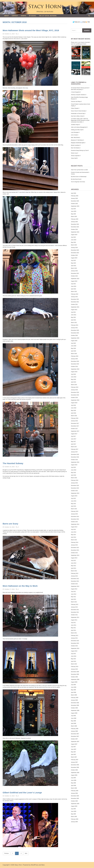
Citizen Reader (75, 108)
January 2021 (74, 328)
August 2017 (74, 434)
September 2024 (75, 232)
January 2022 (74, 297)
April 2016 (74, 475)
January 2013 (74, 576)
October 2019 (74, 367)
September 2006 (75, 773)
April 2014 (74, 537)
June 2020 (74, 346)
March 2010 (74, 664)
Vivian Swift (74, 158)
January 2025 (74, 222)
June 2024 (74, 240)
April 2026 (74, 193)
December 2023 (75, 250)
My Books (33, 16)
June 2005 (74, 811)
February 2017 (75, 449)
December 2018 (75, 392)
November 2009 (75, 674)
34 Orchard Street (75, 88)
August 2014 (74, 527)
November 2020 (75, 333)
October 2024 (74, 229)
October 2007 (74, 739)
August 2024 (74, 235)
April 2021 (74, 320)
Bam (43, 865)
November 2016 (75, 457)
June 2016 (74, 470)
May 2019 (73, 379)
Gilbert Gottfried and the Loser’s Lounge (22, 793)
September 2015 (75, 493)
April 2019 (74, 382)
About (6, 16)
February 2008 (75, 729)
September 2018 (75, 400)
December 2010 (75, 641)
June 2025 (74, 211)
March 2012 (74, 602)
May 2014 (73, 535)
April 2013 (74, 568)
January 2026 (74, 198)
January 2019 (74, 390)
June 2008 (74, 718)
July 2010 (73, 654)
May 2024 (73, 242)
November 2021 (75, 302)
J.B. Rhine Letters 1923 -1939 (78, 119)
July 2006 (73, 778)
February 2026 (75, 196)
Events (23, 16)
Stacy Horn (18, 865)
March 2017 (74, 447)
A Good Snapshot (75, 92)
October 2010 (74, 646)
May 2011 (73, 628)
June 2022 (74, 286)
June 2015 (74, 501)
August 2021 (74, 310)
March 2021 (74, 323)
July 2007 (73, 747)
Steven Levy (74, 153)
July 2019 (73, 374)
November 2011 (75, 612)
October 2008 (74, 708)
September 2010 (75, 648)
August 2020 (74, 341)
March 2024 (74, 245)
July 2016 (73, 467)
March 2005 (74, 817)
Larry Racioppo (75, 132)
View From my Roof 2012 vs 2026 (79, 170)
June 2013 (74, 563)
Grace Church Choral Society (78, 111)
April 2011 (74, 630)
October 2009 (74, 677)
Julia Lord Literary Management (79, 127)
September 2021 (75, 307)
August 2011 (74, 620)
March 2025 (74, 217)
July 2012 (73, 592)
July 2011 (73, 623)
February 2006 (75, 791)
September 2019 (75, 369)
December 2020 (75, 330)
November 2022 (75, 273)
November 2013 (75, 550)
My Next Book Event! (76, 179)
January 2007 (74, 762)
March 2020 (74, 354)
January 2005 (74, 822)
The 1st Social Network (48, 16)
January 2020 (74, 359)
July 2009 (73, 685)
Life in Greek (74, 135)
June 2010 (74, 656)
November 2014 (75, 519)
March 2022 (74, 292)
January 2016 (74, 483)
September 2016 (75, 462)
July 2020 (73, 343)
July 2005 (73, 809)
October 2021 (74, 304)
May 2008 (73, 721)
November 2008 (75, 705)
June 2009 (74, 687)
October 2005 (74, 801)
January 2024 (74, 248)
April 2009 (74, 692)
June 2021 (74, 315)
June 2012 (74, 594)
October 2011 (74, 615)
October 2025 (74, 204)
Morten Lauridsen (75, 145)
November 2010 (75, 643)
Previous (7, 853)
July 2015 (73, 498)
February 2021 (75, 325)
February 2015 (75, 511)
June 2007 (74, 749)
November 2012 (75, 581)
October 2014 (74, 522)
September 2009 (75, 679)
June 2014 (74, 532)
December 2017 (75, 423)
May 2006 (73, 783)
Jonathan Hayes (75, 125)
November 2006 (75, 767)
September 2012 (75, 586)
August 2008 (74, 713)
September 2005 (75, 804)
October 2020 (74, 335)
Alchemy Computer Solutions (78, 95)
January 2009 (74, 700)
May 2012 (73, 597)
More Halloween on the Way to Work (20, 586)
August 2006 (74, 775)
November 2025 (75, 201)
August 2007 (74, 744)
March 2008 (74, 726)
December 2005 (75, 796)
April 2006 (74, 786)
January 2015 (74, 514)
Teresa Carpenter (75, 156)
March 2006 (74, 788)
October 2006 (74, 770)
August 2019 (74, 372)
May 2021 (73, 317)
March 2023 (74, 268)
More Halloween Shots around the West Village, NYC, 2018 (31, 30)
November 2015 (75, 488)
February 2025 (75, 219)
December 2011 (75, 610)
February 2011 (75, 636)
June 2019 (74, 377)
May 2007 (73, 752)
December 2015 (75, 485)
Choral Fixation (75, 104)
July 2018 (73, 405)
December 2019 (75, 361)
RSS (89, 22)
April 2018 (74, 413)
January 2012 (74, 607)
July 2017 (73, 436)
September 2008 (75, 711)
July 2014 (73, 529)
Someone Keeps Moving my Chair (79, 150)
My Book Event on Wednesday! (79, 177)
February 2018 (75, 418)
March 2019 (74, 385)
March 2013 (74, 571)
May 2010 (73, 659)
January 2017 (74, 452)
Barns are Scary (10, 524)
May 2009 (73, 690)
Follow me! (76, 22)
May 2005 (73, 814)
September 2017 (75, 431)
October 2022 (74, 276)
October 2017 (74, 429)
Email (84, 22)
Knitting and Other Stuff (77, 130)
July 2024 (73, 237)
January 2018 (74, 421)
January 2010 (74, 669)
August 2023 (74, 258)
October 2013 (74, 553)
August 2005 (74, 806)
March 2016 (74, 478)
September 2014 (75, 524)
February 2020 (75, 356)
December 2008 (75, 703)
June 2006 (74, 780)
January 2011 (74, 638)
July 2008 (73, 716)
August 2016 (74, 465)
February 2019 (75, 387)
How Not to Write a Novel (77, 116)
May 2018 (73, 410)
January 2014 (74, 545)
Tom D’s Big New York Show (78, 182)
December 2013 (75, 548)
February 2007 (75, 760)
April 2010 (74, 661)
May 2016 (73, 473)
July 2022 (73, 284)
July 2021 (73, 312)
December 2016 (75, 454)
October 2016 (74, 460)
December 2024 (75, 224)
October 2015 (74, 491)
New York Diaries (75, 148)
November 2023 (75, 253)
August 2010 (74, 651)
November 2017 (75, 426)
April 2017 (74, 444)
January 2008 (74, 731)
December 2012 (75, 579)
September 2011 (75, 617)
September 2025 (75, 206)
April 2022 (74, 289)
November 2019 (75, 364)
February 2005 (75, 819)
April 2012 (74, 599)
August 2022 (74, 281)
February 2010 (75, 667)
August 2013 (74, 558)
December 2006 (75, 765)
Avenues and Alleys (76, 102)
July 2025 (73, 209)
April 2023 (74, 266)
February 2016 (75, 480)
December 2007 (75, 734)
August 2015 (74, 496)
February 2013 (75, 573)
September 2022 (75, 279)
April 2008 (74, 723)
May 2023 (73, 263)
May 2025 (73, 214)
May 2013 (73, 566)
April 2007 (74, 754)
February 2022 (75, 294)
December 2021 (75, 299)
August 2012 (74, 589)
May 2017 (73, 442)
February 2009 (75, 698)
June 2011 (74, 625)
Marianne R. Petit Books (77, 140)
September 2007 (75, 742)
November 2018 (75, 395)
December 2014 (75, 517)
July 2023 (73, 260)
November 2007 (75, 736)
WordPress (35, 865)
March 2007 (74, 757)
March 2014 (74, 540)
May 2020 (73, 348)
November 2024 (75, 227)
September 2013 (75, 555)
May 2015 (73, 504)
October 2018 (74, 398)
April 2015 (74, 506)
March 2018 (74, 416)
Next (26, 853)
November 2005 (75, 798)
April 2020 (74, 351)
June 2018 (74, 408)
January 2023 (74, 271)
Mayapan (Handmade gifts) (78, 143)
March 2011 (74, 633)
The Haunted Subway (13, 463)
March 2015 (74, 509)
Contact (15, 16)
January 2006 (74, 793)
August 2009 (74, 682)
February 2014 (75, 542)
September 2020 (75, 338)
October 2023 (74, 255)
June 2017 (74, 439)
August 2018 (74, 403)
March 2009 (74, 695)
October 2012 (74, 584)
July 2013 (73, 561)
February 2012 (75, 604)
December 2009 (75, 672)
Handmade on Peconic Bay (78, 114)
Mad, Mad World (75, 138)
